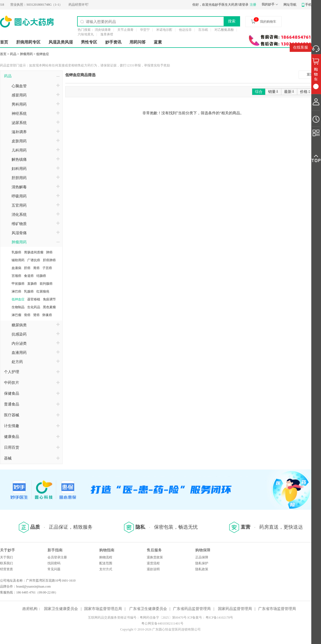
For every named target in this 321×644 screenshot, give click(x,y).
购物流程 (106, 557)
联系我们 (6, 563)
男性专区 (89, 42)
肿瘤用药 (26, 54)
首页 (4, 42)
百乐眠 (203, 30)
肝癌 (27, 268)
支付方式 (106, 569)
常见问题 (54, 569)
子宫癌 (47, 268)
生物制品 (18, 307)
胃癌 (36, 268)
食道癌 (29, 276)
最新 (289, 92)
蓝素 (158, 42)
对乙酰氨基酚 (224, 30)
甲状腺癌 (18, 284)
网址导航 (290, 5)
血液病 (16, 268)
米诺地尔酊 (164, 30)
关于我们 (6, 557)
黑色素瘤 (49, 307)
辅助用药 (18, 260)
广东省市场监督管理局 (277, 609)
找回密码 (54, 563)
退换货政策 (155, 557)
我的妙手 (268, 4)
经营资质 (6, 569)
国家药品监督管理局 (235, 609)
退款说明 (153, 569)
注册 (253, 5)
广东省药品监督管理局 (192, 609)
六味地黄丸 (86, 34)
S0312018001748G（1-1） (38, 5)
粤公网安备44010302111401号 (162, 623)
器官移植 (34, 299)
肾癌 (36, 315)
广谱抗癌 (34, 260)
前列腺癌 (46, 284)
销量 (273, 92)
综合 (259, 92)
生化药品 (34, 307)
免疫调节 (49, 299)
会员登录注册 (57, 557)
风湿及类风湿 (61, 42)
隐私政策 (202, 569)
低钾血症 (43, 54)
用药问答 (138, 42)
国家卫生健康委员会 (61, 609)
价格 (305, 92)
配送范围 (106, 563)
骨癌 (27, 315)
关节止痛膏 (125, 30)
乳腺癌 (16, 252)
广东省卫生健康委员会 (148, 609)
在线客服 (300, 47)
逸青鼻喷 (107, 34)
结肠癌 (41, 276)
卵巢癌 (47, 315)
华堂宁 (145, 30)
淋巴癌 (16, 291)
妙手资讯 (113, 42)
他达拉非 (185, 30)
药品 (13, 54)
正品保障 (202, 557)
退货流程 (153, 563)
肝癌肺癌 (49, 260)
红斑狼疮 (43, 291)
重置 (310, 75)
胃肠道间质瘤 (34, 252)
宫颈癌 (16, 276)
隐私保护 (202, 563)
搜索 (232, 21)
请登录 (244, 5)
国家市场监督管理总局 (103, 609)
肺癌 (49, 252)
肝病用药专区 (28, 42)
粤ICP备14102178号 (219, 618)
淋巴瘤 (16, 315)
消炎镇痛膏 (103, 30)
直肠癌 (32, 284)
